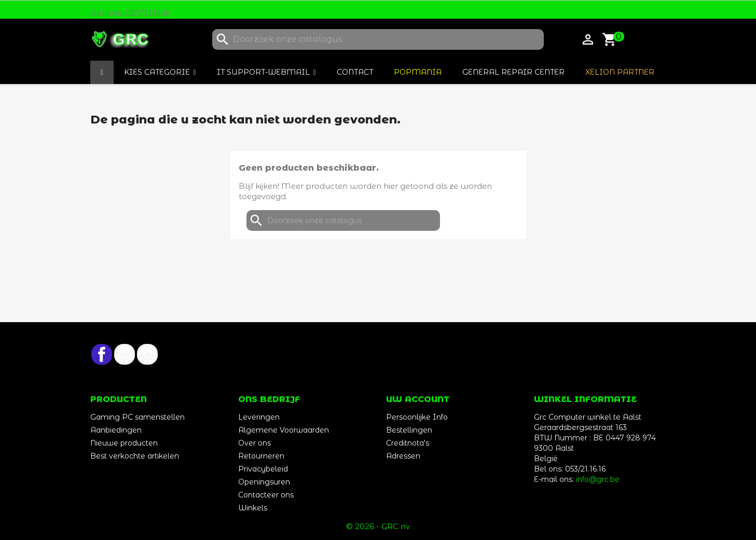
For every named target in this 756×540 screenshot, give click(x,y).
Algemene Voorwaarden (284, 430)
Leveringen (259, 417)
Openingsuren (264, 482)
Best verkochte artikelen (135, 456)
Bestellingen (409, 430)
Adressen (403, 456)
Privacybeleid (263, 469)
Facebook (102, 354)
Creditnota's (408, 443)
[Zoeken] (378, 39)
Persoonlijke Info (417, 417)
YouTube (125, 354)
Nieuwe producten (124, 443)
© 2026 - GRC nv (378, 526)
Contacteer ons (266, 495)
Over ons (255, 443)
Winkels (253, 508)
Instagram (147, 354)
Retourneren (261, 456)
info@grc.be (598, 479)
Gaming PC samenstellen (138, 417)
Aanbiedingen (116, 430)
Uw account (418, 399)
